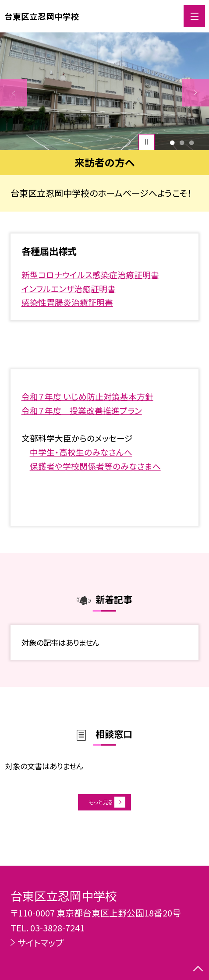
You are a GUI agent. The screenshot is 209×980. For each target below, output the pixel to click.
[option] (104, 91)
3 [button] (192, 142)
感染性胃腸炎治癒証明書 (67, 302)
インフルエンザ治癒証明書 (69, 288)
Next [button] (195, 93)
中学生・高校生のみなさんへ (81, 452)
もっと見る (99, 806)
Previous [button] (14, 93)
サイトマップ (40, 943)
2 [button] (182, 142)
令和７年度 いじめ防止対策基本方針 (87, 396)
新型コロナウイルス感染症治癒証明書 (90, 274)
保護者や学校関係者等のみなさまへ (95, 466)
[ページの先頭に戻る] (198, 969)
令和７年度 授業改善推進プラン (82, 410)
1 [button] (172, 142)
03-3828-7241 (57, 928)
